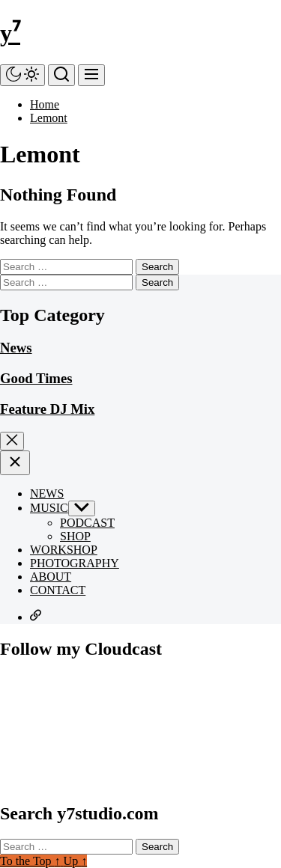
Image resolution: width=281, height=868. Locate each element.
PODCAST (87, 523)
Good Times (36, 378)
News (16, 348)
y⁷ (10, 33)
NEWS (47, 493)
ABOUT (51, 577)
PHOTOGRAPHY (75, 563)
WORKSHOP (64, 550)
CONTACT (58, 590)
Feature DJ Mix (47, 409)
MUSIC (49, 508)
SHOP (75, 536)
